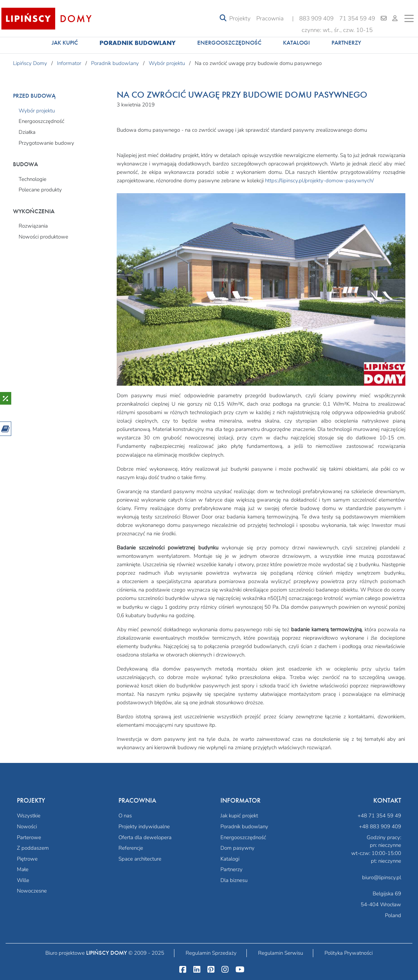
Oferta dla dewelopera (145, 837)
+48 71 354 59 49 (379, 816)
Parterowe (29, 837)
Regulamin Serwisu (281, 953)
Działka (27, 132)
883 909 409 (316, 18)
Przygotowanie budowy (46, 143)
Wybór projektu (37, 111)
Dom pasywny (237, 848)
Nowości (27, 827)
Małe (23, 869)
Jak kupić (65, 43)
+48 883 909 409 (380, 827)
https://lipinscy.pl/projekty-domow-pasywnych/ (319, 181)
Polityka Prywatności (349, 953)
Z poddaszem (33, 848)
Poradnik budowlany (138, 43)
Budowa (25, 164)
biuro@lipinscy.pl (382, 877)
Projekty (240, 18)
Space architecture (140, 859)
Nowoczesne (32, 891)
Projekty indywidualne (144, 827)
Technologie (33, 179)
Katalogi (296, 43)
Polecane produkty (40, 190)
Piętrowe (27, 859)
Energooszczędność (229, 43)
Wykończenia (34, 211)
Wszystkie (29, 816)
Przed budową (34, 96)
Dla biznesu (234, 880)
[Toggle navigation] (223, 18)
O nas (125, 816)
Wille (23, 880)
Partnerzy (346, 43)
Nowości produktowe (43, 237)
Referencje (131, 848)
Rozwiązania (33, 226)
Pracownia (270, 18)
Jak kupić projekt (239, 816)
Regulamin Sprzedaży (211, 953)
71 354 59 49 (357, 18)
